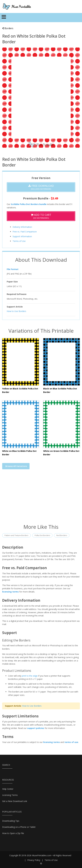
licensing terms (10, 592)
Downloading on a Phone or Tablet (19, 827)
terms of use (71, 742)
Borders (8, 28)
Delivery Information (22, 227)
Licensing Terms (10, 795)
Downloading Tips (11, 821)
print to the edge (30, 676)
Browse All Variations (16, 466)
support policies (36, 728)
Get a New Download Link (15, 801)
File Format (13, 269)
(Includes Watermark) (41, 187)
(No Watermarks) (41, 216)
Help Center (8, 789)
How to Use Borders (16, 311)
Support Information (22, 236)
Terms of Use (19, 241)
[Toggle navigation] (4, 18)
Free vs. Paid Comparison (25, 232)
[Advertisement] (41, 498)
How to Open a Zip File (13, 833)
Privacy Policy (34, 860)
